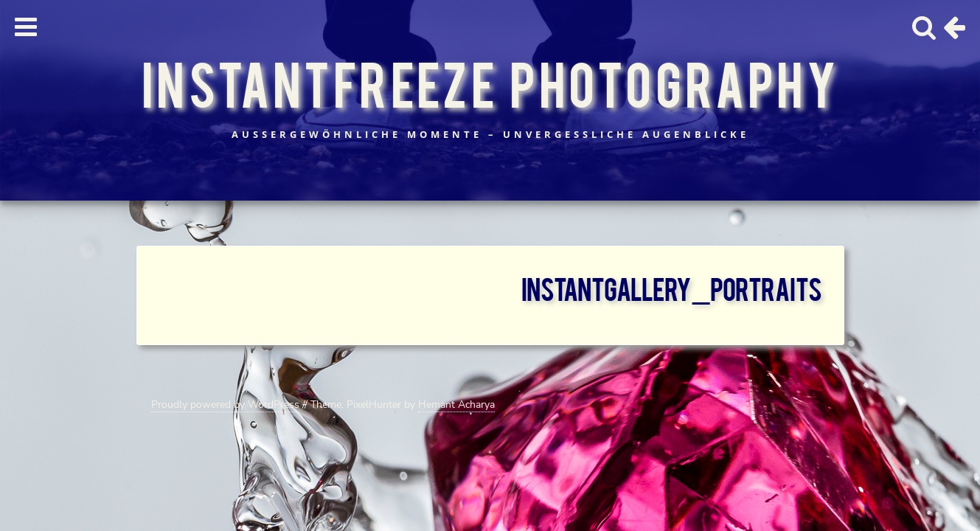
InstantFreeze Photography (490, 82)
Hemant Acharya (456, 405)
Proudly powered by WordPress (225, 405)
